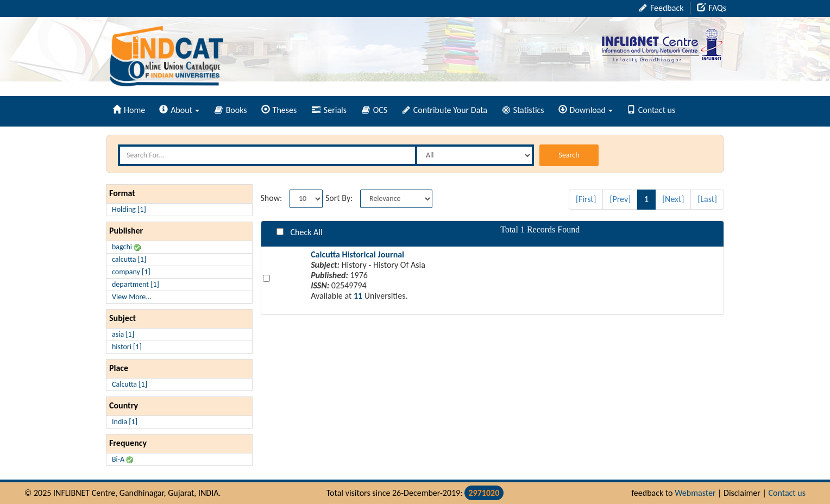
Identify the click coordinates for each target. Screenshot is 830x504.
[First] (586, 199)
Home (129, 110)
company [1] (131, 272)
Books (231, 110)
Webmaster (695, 493)
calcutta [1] (129, 259)
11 (358, 296)
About (179, 110)
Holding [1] (129, 209)
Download (586, 110)
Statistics (523, 110)
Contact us (651, 110)
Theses (279, 110)
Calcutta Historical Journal (357, 254)
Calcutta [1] (130, 384)
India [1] (125, 422)
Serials (329, 110)
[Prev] (620, 199)
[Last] (707, 199)
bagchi (126, 247)
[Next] (673, 199)
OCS (375, 110)
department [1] (136, 284)
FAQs (712, 8)
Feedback (661, 8)
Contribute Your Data (445, 110)
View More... (132, 297)
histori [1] (127, 347)
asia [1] (123, 334)
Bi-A (122, 459)
